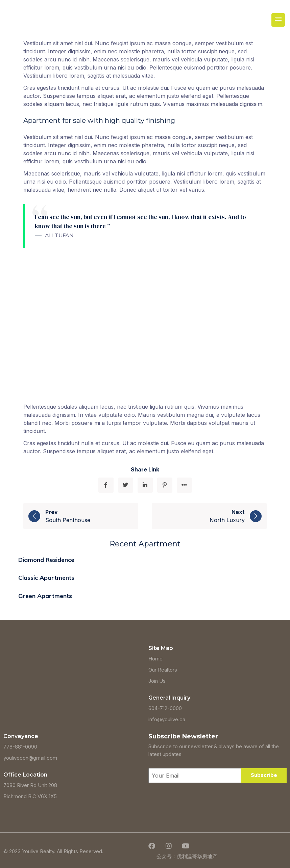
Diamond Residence (46, 560)
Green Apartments (45, 596)
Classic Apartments (46, 578)
